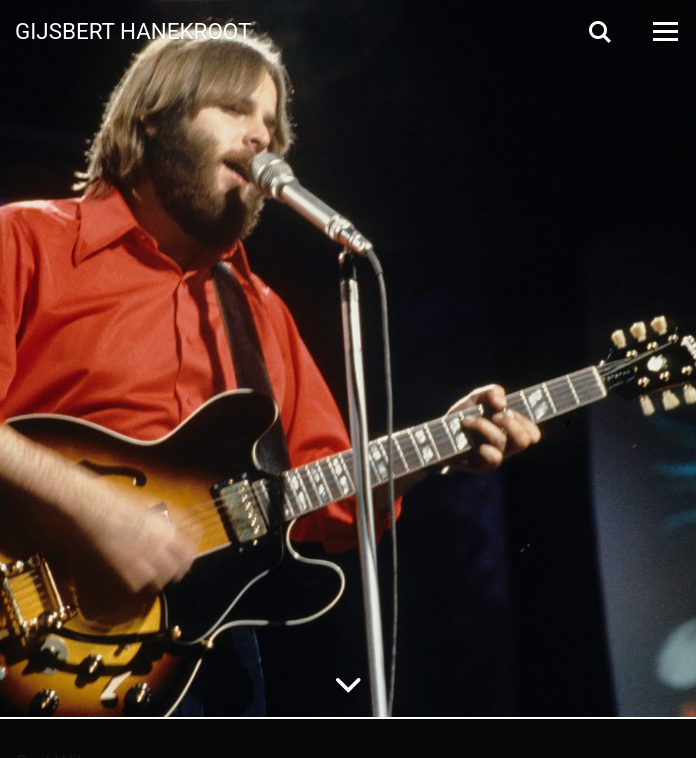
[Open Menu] (664, 31)
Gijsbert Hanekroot (133, 30)
